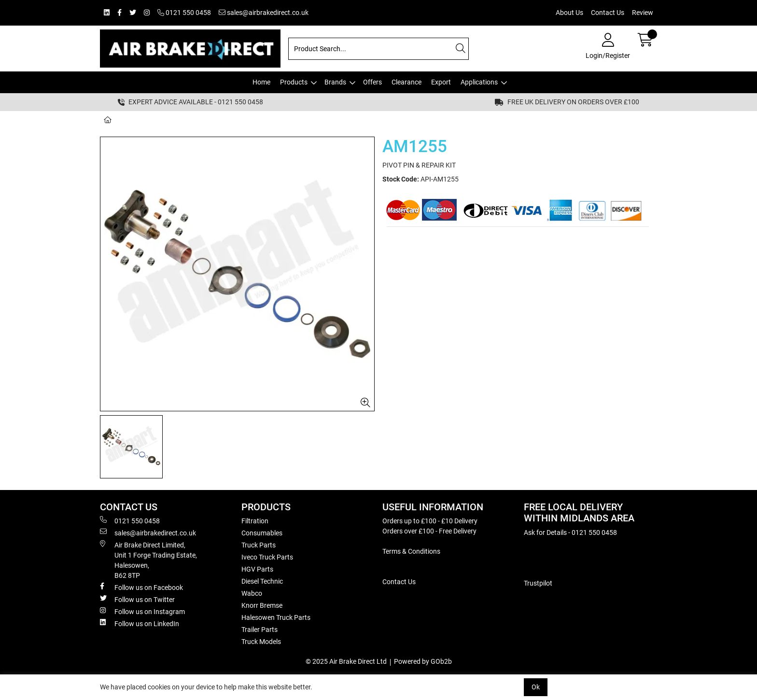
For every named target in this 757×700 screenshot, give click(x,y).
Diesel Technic (262, 581)
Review (643, 13)
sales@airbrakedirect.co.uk (264, 13)
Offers (372, 82)
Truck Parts (259, 545)
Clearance (407, 82)
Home (261, 82)
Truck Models (261, 642)
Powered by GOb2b (423, 661)
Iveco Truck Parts (267, 557)
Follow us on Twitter (137, 599)
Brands (335, 82)
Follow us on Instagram (142, 611)
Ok (536, 687)
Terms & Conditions (411, 551)
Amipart (175, 120)
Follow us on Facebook (141, 587)
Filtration (255, 521)
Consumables (262, 533)
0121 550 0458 (184, 13)
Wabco (252, 593)
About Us (569, 13)
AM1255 (215, 120)
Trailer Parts (259, 630)
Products (294, 82)
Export (441, 82)
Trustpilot (538, 583)
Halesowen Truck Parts (276, 617)
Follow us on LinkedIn (140, 623)
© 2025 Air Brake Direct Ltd (346, 661)
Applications (479, 82)
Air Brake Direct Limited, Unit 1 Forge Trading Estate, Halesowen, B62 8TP (148, 560)
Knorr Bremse (262, 605)
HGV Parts (257, 569)
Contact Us (608, 13)
